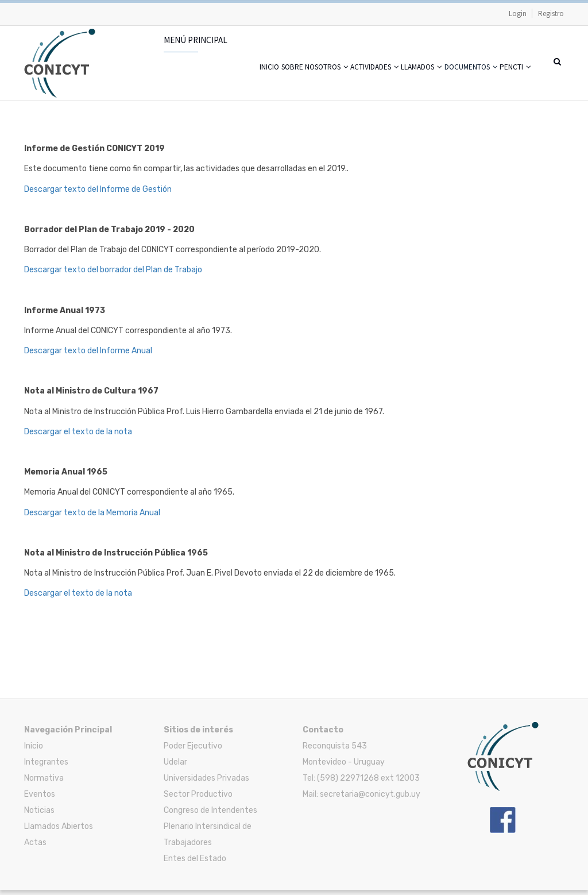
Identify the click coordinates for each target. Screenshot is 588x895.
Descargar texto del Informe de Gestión (98, 194)
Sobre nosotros (244, 80)
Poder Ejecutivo (193, 751)
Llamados (384, 80)
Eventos (40, 799)
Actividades (321, 80)
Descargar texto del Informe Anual (88, 356)
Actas (35, 848)
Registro (551, 13)
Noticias (39, 815)
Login (518, 13)
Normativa (44, 783)
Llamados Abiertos (59, 832)
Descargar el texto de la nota (78, 437)
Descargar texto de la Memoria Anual (92, 517)
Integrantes (46, 767)
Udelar (175, 767)
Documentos (450, 80)
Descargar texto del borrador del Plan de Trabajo (113, 275)
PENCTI (509, 80)
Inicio (183, 80)
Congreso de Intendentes (210, 815)
